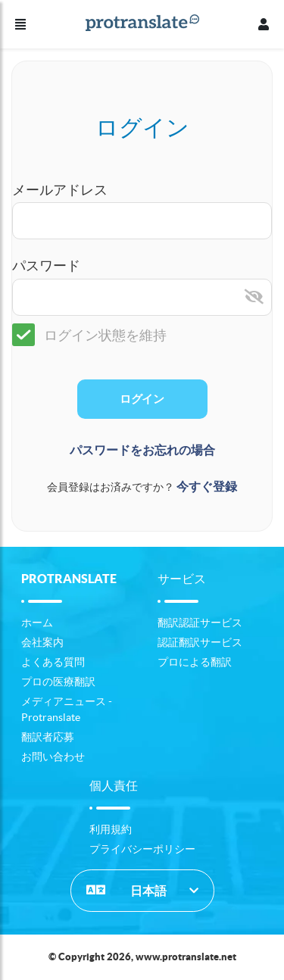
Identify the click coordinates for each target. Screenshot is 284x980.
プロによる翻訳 (195, 662)
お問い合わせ (53, 757)
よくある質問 (53, 662)
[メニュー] (20, 24)
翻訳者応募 (48, 737)
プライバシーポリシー (142, 849)
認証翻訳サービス (200, 642)
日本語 (126, 890)
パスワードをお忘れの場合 (142, 450)
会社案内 (42, 642)
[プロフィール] (264, 24)
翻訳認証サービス (200, 623)
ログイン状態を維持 (89, 335)
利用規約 (111, 829)
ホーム (37, 623)
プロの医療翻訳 (58, 682)
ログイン (142, 399)
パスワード (46, 265)
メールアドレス (60, 190)
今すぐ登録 (207, 487)
